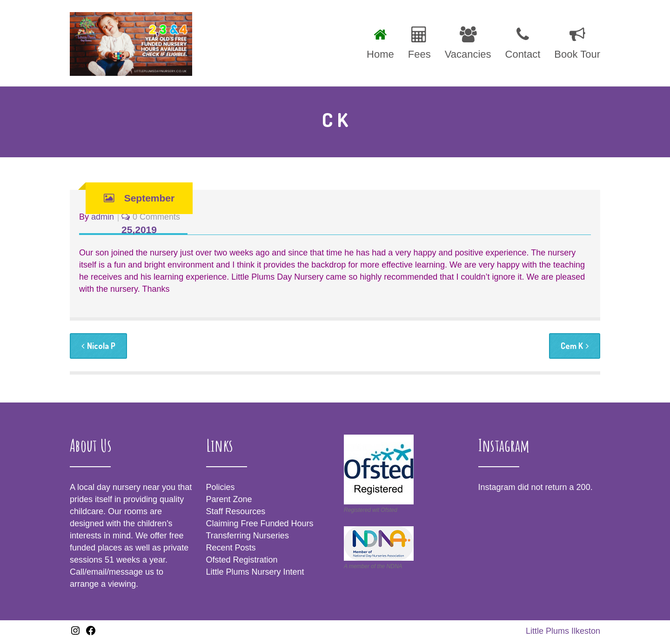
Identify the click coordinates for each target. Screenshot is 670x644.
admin (103, 217)
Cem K (575, 346)
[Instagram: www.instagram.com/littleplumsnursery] (75, 633)
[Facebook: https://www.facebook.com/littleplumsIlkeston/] (91, 633)
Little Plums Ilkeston (563, 631)
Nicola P (98, 346)
